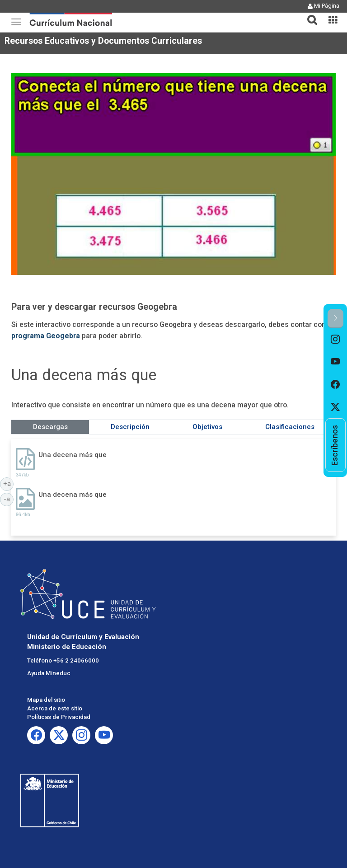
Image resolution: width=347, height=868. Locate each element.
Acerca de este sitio (55, 708)
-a (9, 499)
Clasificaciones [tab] (290, 427)
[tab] (309, 15)
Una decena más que (73, 455)
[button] (309, 14)
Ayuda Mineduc (49, 673)
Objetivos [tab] (207, 427)
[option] (335, 340)
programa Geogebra (46, 336)
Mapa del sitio (46, 700)
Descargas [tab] (50, 427)
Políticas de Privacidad (59, 717)
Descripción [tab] (130, 427)
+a (9, 483)
